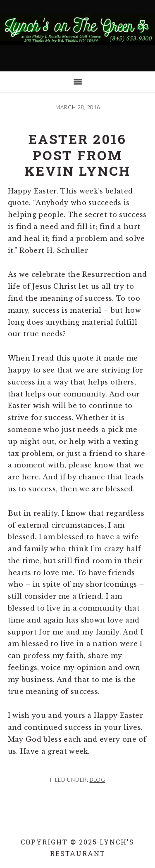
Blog (98, 780)
